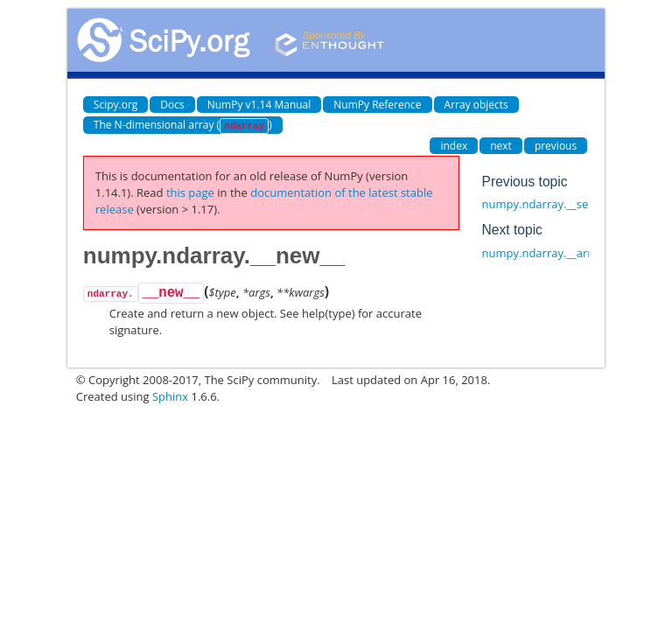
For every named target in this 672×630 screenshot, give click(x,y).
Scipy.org (116, 105)
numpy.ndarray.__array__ (548, 253)
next (501, 146)
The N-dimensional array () (183, 126)
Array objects (476, 105)
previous (556, 146)
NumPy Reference (377, 105)
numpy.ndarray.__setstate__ (556, 204)
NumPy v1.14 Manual (259, 105)
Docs (172, 105)
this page (190, 192)
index (454, 146)
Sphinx (170, 396)
